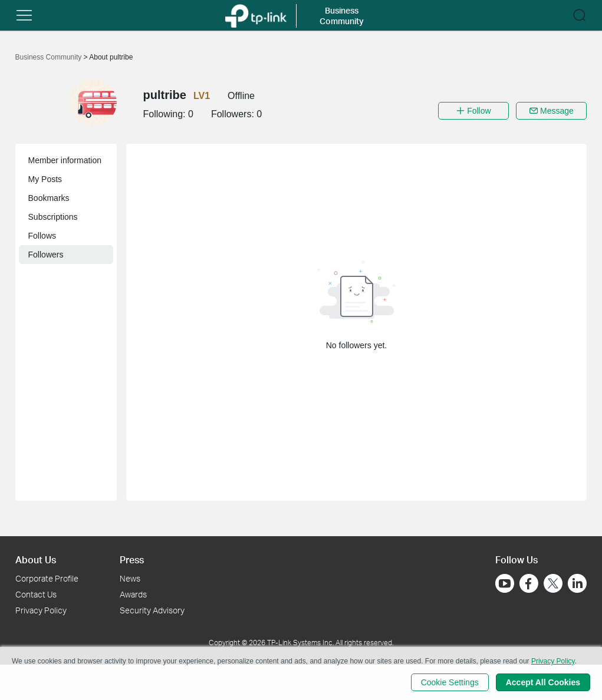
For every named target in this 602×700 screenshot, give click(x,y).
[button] (24, 15)
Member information (65, 160)
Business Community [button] (342, 16)
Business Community (50, 57)
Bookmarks (49, 198)
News (130, 578)
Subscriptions (53, 217)
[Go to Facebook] (529, 583)
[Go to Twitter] (553, 585)
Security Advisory (152, 610)
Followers (46, 255)
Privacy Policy (41, 610)
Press (132, 559)
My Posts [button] (45, 179)
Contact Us (36, 594)
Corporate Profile (47, 578)
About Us (36, 559)
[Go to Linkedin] (577, 583)
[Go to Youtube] (505, 583)
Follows (42, 236)
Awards (133, 594)
